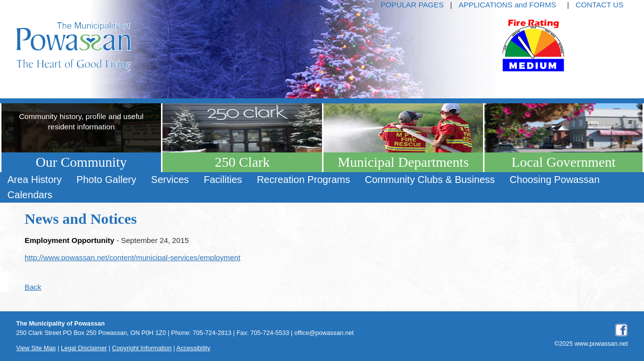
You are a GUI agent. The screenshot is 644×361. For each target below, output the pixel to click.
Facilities (223, 180)
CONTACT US (599, 5)
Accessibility (193, 348)
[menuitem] (34, 180)
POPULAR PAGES (412, 5)
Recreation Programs (304, 180)
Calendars (30, 195)
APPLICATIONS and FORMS (508, 5)
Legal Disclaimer (84, 348)
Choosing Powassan (555, 180)
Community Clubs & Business (430, 180)
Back (33, 287)
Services (170, 180)
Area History (34, 180)
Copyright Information (142, 348)
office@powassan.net (324, 333)
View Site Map (36, 348)
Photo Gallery (106, 180)
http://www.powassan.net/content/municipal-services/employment (132, 257)
